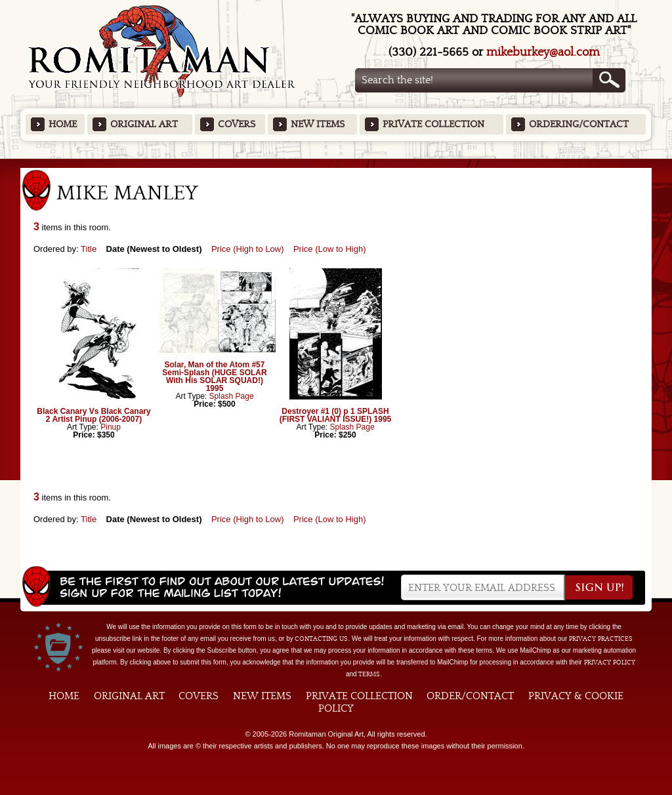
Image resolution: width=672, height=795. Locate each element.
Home (63, 124)
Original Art (144, 124)
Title (89, 249)
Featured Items (336, 163)
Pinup (111, 427)
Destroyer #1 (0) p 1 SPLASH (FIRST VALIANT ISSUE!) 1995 (335, 415)
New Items (318, 124)
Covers (237, 124)
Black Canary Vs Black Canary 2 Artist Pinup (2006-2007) (94, 415)
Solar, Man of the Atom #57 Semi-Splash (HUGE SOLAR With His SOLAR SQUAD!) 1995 (214, 377)
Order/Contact (470, 696)
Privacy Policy (610, 662)
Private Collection (433, 124)
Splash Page (232, 396)
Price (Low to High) (330, 249)
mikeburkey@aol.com (543, 52)
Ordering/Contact (579, 124)
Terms (369, 674)
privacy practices (601, 639)
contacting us (321, 639)
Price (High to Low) (248, 249)
